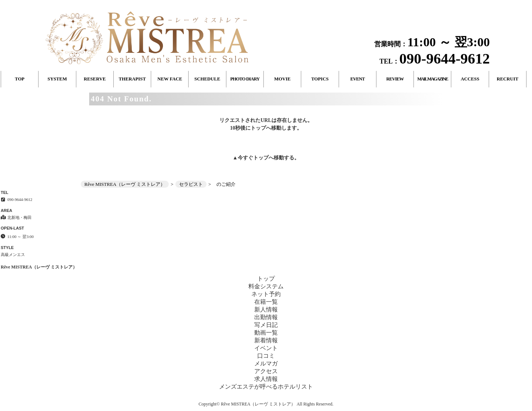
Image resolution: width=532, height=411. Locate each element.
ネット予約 (266, 294)
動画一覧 (266, 333)
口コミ (266, 356)
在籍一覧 (266, 302)
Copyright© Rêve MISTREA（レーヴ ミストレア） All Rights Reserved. (266, 404)
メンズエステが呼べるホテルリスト (266, 387)
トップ (261, 158)
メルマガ (266, 363)
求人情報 (266, 379)
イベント (266, 348)
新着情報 (266, 340)
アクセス (266, 371)
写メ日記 (266, 325)
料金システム (266, 286)
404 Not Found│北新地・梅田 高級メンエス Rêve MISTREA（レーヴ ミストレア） (452, 3)
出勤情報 (266, 317)
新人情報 (266, 309)
